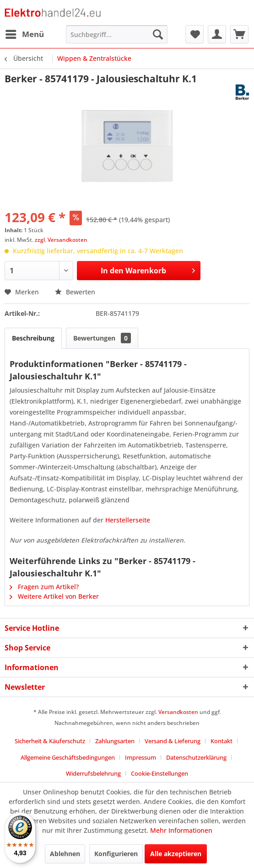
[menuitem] (24, 34)
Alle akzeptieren (176, 854)
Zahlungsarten (115, 741)
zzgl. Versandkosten (61, 240)
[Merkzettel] (195, 34)
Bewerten (75, 292)
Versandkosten (178, 712)
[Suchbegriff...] (117, 34)
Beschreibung (33, 338)
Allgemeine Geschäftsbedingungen (68, 757)
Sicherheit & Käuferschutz (50, 741)
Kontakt (222, 741)
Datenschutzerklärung (196, 757)
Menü (25, 33)
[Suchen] (158, 34)
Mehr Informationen (181, 830)
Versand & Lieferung (173, 741)
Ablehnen (65, 854)
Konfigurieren (116, 854)
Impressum (141, 757)
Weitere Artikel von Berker (54, 596)
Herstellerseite (128, 520)
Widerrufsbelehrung (93, 773)
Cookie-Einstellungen (159, 773)
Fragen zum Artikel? (44, 587)
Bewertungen (102, 338)
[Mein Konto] (217, 34)
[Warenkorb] (239, 34)
